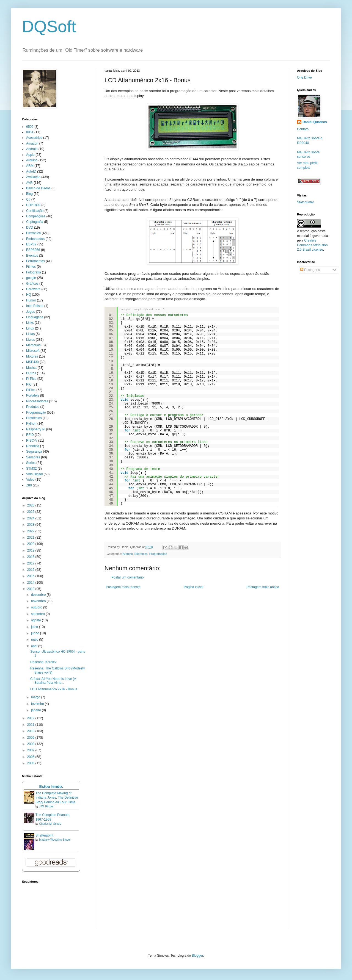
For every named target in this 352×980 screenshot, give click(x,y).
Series (31, 463)
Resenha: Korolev (43, 662)
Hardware (33, 289)
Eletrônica (141, 554)
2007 (31, 750)
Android (32, 149)
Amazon (32, 143)
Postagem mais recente (123, 587)
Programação (158, 554)
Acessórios (34, 138)
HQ (29, 295)
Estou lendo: (51, 787)
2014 (31, 583)
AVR (29, 183)
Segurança (34, 452)
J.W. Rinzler (46, 806)
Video (30, 480)
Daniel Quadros (315, 122)
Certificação (35, 211)
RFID (30, 435)
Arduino (128, 554)
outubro (37, 607)
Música (31, 368)
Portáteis (33, 395)
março (36, 697)
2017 (31, 563)
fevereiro (38, 704)
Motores (32, 356)
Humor (31, 300)
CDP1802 (33, 205)
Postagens (310, 270)
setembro (38, 614)
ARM (30, 166)
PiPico (31, 390)
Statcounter (305, 202)
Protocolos (34, 418)
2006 (31, 757)
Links (30, 323)
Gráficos (32, 284)
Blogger (198, 956)
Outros (31, 373)
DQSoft (49, 27)
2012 (31, 718)
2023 (31, 525)
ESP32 (31, 244)
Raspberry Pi (36, 429)
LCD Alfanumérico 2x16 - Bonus (54, 689)
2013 (31, 589)
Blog (29, 194)
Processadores (37, 401)
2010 (31, 731)
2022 (31, 531)
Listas (30, 334)
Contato (303, 129)
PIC (29, 384)
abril (35, 646)
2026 (31, 505)
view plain (126, 309)
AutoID (31, 171)
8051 (30, 132)
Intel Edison (35, 306)
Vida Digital (34, 474)
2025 (31, 512)
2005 (31, 763)
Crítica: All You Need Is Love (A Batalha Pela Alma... (53, 681)
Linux (30, 328)
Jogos (31, 312)
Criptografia (35, 222)
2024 (31, 518)
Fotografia (34, 272)
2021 (31, 538)
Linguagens (35, 317)
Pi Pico (31, 379)
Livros (31, 340)
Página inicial (193, 587)
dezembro (39, 595)
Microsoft (33, 351)
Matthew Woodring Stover (55, 840)
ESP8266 (33, 250)
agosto (36, 620)
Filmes (31, 267)
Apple (30, 155)
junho (36, 633)
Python (31, 423)
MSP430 (32, 362)
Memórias (33, 345)
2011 (31, 725)
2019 (31, 550)
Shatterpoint (44, 835)
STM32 (31, 469)
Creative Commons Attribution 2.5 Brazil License (312, 245)
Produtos (33, 407)
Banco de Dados (38, 188)
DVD (30, 228)
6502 (30, 127)
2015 (31, 576)
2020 (31, 544)
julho (35, 627)
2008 (31, 744)
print (158, 309)
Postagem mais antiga (263, 587)
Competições (36, 216)
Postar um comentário (127, 577)
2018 (31, 557)
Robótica (33, 446)
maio (35, 640)
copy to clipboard (144, 309)
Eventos (32, 256)
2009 (31, 738)
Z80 (29, 485)
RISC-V (32, 441)
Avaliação (33, 177)
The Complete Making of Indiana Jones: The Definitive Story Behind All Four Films (57, 798)
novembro (39, 601)
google (31, 278)
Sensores (33, 457)
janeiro (36, 710)
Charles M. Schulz (50, 824)
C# (28, 200)
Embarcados (35, 239)
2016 (31, 570)
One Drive (304, 77)
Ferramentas (35, 261)
